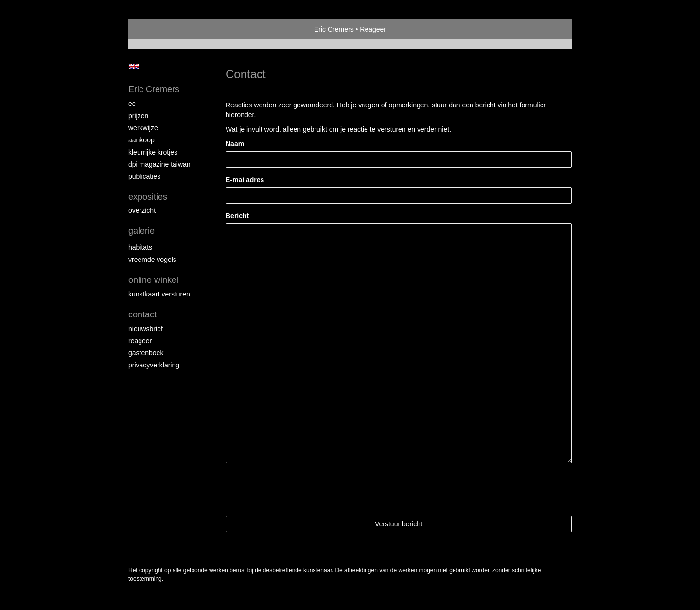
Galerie (141, 231)
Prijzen (138, 116)
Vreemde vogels (152, 260)
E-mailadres (245, 180)
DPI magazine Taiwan (159, 164)
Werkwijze (143, 128)
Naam (235, 144)
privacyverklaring (154, 365)
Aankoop (141, 140)
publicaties (144, 176)
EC (132, 104)
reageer (140, 341)
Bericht (237, 216)
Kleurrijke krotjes (153, 152)
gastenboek (146, 353)
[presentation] (299, 489)
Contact (142, 314)
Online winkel (153, 280)
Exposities (148, 197)
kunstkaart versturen (159, 294)
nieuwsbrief (146, 329)
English (134, 66)
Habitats (140, 247)
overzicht (142, 210)
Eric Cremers (334, 29)
